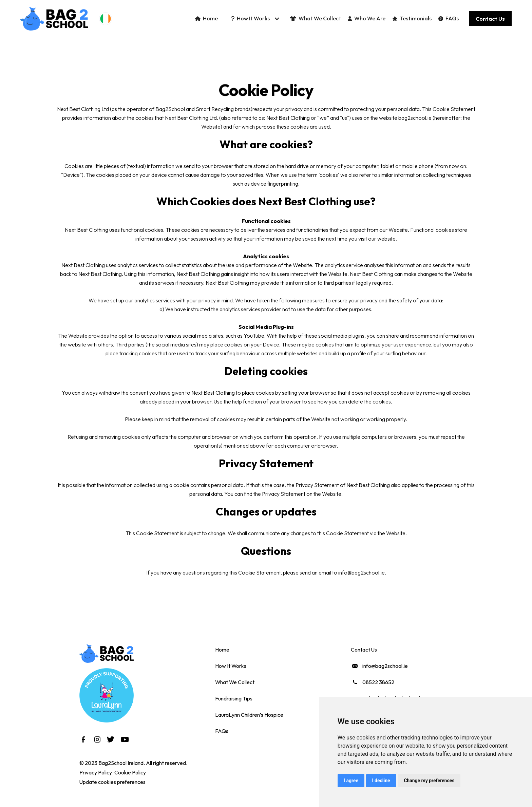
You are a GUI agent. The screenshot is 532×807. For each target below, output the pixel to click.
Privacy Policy (96, 772)
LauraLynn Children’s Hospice (249, 715)
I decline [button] (381, 781)
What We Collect (235, 682)
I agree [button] (351, 781)
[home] (54, 19)
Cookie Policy (130, 772)
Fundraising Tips (234, 698)
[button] (106, 19)
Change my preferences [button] (429, 781)
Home (222, 650)
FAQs (222, 731)
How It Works (231, 666)
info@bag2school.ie (362, 573)
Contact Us (364, 650)
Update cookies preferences (112, 782)
